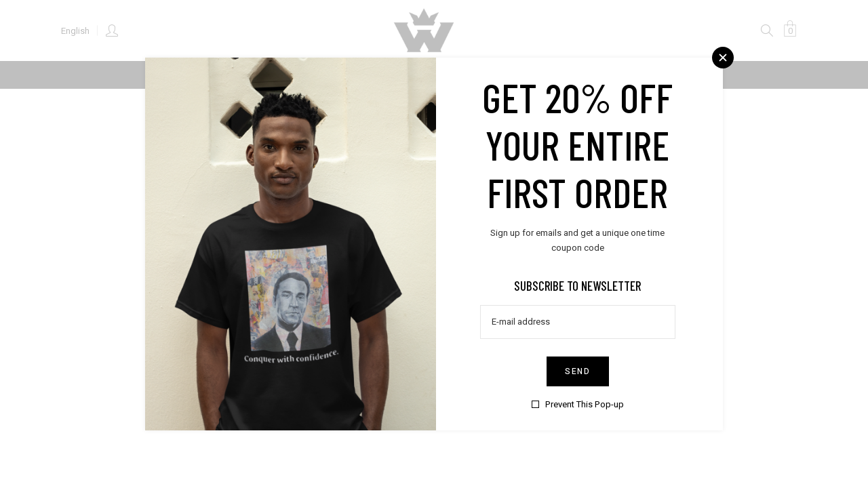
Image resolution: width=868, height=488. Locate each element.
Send (577, 371)
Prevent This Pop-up (584, 404)
